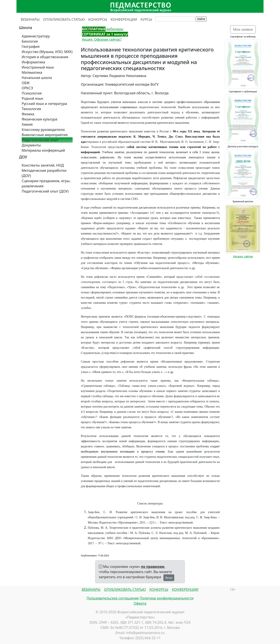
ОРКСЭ (27, 88)
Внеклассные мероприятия (45, 135)
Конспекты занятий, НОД (43, 165)
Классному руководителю (43, 130)
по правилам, (153, 567)
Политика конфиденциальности (167, 598)
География (31, 47)
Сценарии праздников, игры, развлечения (46, 183)
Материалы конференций (43, 150)
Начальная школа (37, 78)
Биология (30, 41)
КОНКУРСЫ (98, 19)
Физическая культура (40, 119)
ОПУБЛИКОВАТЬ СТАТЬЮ (64, 19)
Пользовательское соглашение (113, 598)
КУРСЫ (146, 19)
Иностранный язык (38, 67)
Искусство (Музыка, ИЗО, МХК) (47, 52)
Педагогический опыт (40, 140)
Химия (27, 124)
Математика (32, 72)
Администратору (36, 36)
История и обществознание (45, 57)
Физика (28, 114)
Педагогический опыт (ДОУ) (45, 191)
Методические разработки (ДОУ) (44, 173)
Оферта (140, 603)
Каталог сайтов (243, 256)
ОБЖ (26, 83)
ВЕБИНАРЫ (30, 19)
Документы (31, 145)
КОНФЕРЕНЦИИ (124, 19)
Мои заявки (243, 29)
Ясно (169, 578)
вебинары (103, 29)
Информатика (33, 62)
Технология (31, 109)
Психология (32, 93)
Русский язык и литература (44, 104)
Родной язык (33, 98)
